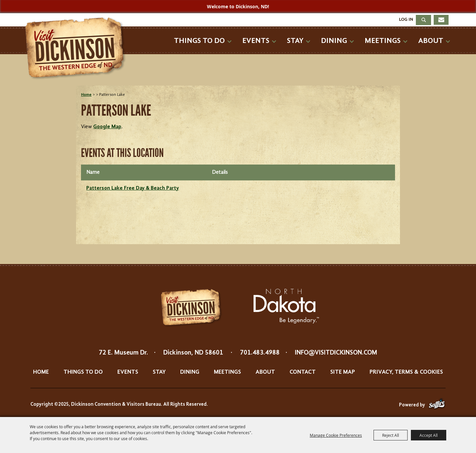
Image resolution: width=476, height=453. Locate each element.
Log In (406, 19)
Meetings (383, 41)
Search (423, 20)
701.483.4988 (260, 353)
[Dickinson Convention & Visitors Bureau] (77, 49)
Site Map (343, 372)
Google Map (107, 127)
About (431, 41)
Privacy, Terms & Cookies (406, 372)
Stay (295, 41)
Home (86, 95)
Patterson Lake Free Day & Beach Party (133, 188)
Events (256, 41)
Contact (303, 372)
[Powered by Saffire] (437, 405)
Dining (334, 41)
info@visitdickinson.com (336, 353)
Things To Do (199, 41)
